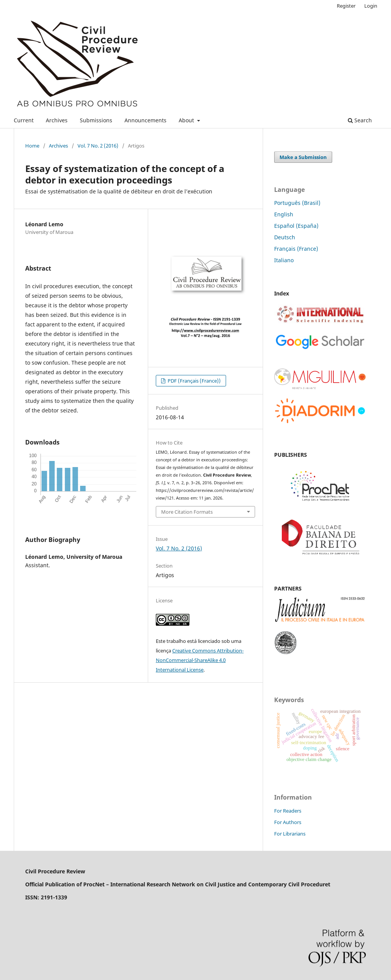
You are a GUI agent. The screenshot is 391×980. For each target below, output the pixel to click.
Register (346, 6)
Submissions (96, 120)
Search (360, 120)
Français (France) (296, 249)
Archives (57, 120)
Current (24, 120)
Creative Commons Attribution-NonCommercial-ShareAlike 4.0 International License (200, 660)
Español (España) (296, 226)
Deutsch (285, 237)
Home (32, 146)
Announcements (145, 120)
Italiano (284, 260)
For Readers (288, 811)
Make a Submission (303, 157)
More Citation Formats (187, 512)
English (284, 214)
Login (371, 6)
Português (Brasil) (297, 203)
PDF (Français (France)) (194, 381)
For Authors (288, 822)
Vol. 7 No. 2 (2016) (98, 146)
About (187, 120)
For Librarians (290, 834)
